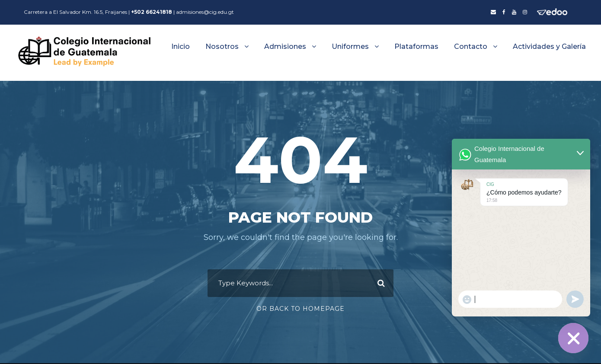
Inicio (181, 46)
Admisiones (285, 46)
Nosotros (222, 46)
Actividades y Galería (549, 46)
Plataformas (416, 46)
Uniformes (350, 46)
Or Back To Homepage (300, 309)
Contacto (471, 46)
